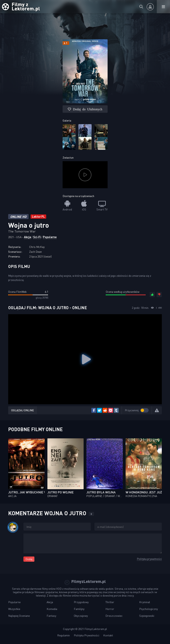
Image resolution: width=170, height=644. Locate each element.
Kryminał (145, 602)
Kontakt (108, 635)
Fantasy (51, 616)
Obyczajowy (81, 616)
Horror (110, 609)
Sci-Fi (37, 237)
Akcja (27, 237)
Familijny (79, 609)
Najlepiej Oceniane (19, 616)
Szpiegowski (147, 616)
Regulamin (63, 635)
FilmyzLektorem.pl (96, 629)
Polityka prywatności (149, 559)
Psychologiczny (148, 609)
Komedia (52, 609)
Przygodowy (81, 602)
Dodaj (29, 559)
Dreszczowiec (114, 616)
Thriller (110, 602)
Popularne (50, 237)
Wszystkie (14, 609)
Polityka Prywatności (86, 635)
